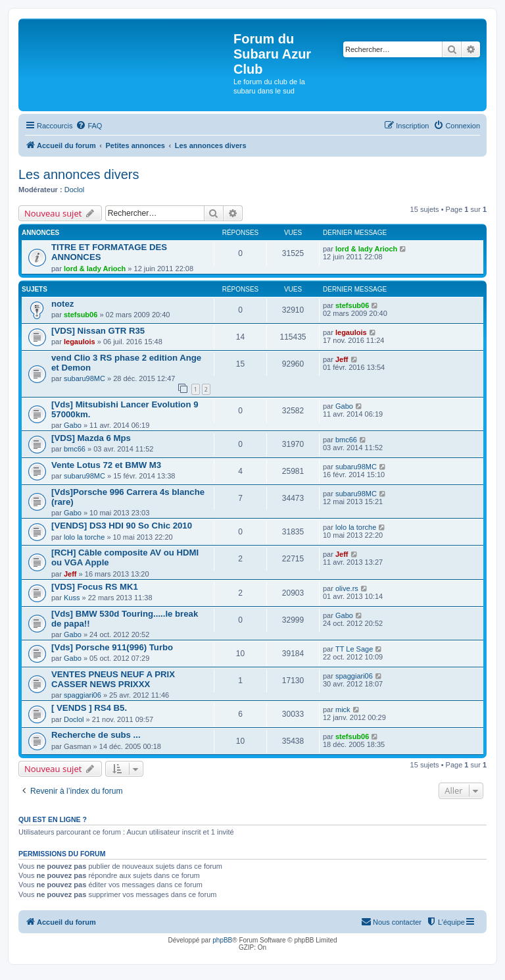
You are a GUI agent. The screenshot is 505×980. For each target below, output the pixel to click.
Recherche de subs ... (96, 735)
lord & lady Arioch (95, 269)
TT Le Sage (354, 649)
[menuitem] (89, 126)
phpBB (222, 940)
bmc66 (75, 449)
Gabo (73, 425)
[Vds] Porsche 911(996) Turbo (112, 647)
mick (343, 709)
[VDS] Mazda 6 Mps (91, 438)
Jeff (342, 359)
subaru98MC (84, 378)
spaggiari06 (83, 695)
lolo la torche (84, 537)
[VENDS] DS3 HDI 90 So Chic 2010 (122, 526)
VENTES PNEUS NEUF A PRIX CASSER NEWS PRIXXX (113, 679)
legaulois (80, 342)
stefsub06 (81, 315)
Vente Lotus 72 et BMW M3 (106, 465)
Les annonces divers (79, 174)
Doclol (75, 190)
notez (62, 304)
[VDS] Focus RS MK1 (95, 587)
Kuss (72, 598)
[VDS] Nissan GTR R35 (98, 331)
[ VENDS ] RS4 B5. (89, 708)
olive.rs (347, 588)
